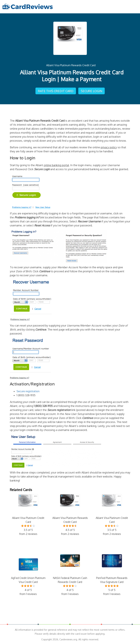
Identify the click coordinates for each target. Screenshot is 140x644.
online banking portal (56, 165)
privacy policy (109, 147)
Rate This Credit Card (56, 91)
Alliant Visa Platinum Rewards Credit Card (71, 65)
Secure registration (28, 391)
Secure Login (91, 91)
